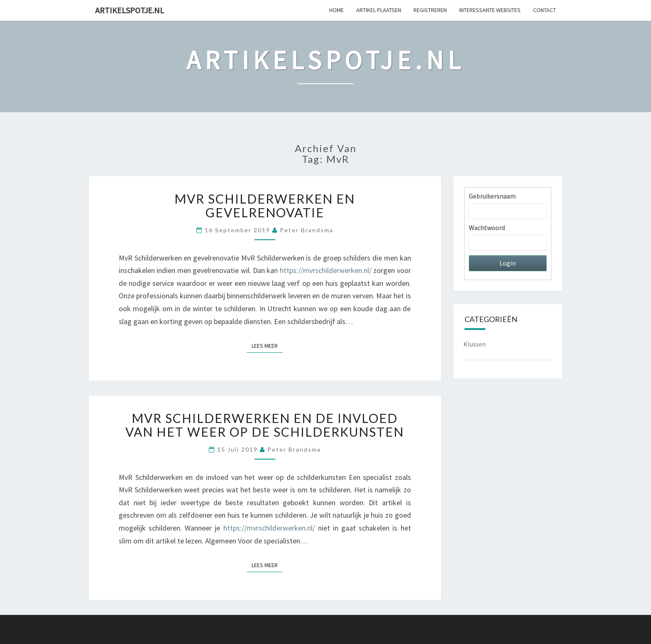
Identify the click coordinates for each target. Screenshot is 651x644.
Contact (545, 10)
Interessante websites (490, 10)
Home (337, 10)
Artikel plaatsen (379, 10)
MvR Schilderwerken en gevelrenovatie (265, 205)
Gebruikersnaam (492, 196)
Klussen (475, 344)
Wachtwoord (487, 228)
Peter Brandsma (307, 230)
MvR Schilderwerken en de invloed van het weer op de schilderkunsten (265, 425)
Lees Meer (267, 345)
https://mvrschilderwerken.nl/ (326, 270)
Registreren (430, 10)
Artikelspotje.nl (130, 10)
